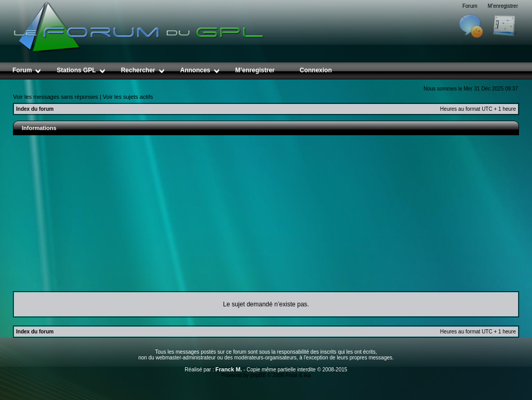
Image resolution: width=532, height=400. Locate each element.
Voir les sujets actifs (128, 97)
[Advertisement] (266, 213)
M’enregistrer (503, 6)
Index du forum (35, 109)
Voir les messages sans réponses (56, 97)
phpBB (258, 375)
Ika (307, 375)
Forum (470, 6)
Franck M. (229, 369)
